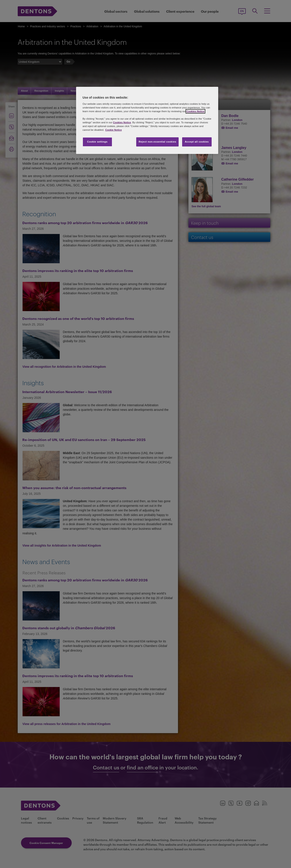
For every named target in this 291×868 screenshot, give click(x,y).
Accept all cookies (197, 142)
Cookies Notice (195, 111)
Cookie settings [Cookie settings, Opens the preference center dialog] (97, 142)
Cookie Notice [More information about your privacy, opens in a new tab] (113, 130)
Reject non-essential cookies (157, 142)
